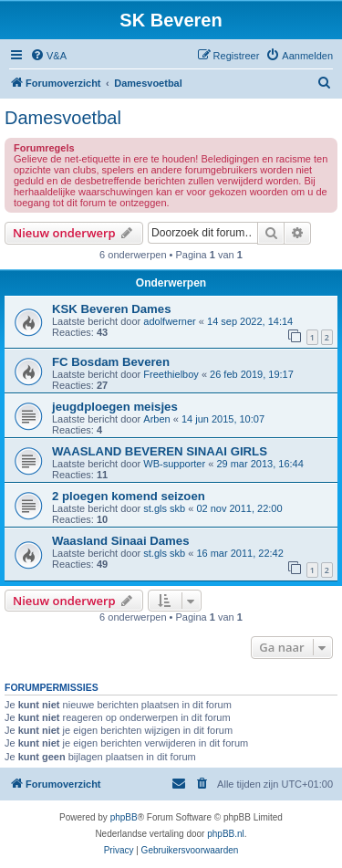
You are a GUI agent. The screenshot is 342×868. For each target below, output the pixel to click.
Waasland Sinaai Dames (121, 541)
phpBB (124, 817)
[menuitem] (48, 56)
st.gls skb (164, 508)
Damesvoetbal (63, 118)
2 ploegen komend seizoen (129, 496)
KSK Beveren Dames (111, 309)
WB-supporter (174, 464)
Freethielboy (171, 374)
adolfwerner (169, 321)
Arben (156, 419)
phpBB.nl (226, 834)
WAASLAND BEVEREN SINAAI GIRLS (160, 451)
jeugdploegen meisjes (115, 407)
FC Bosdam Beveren (111, 362)
